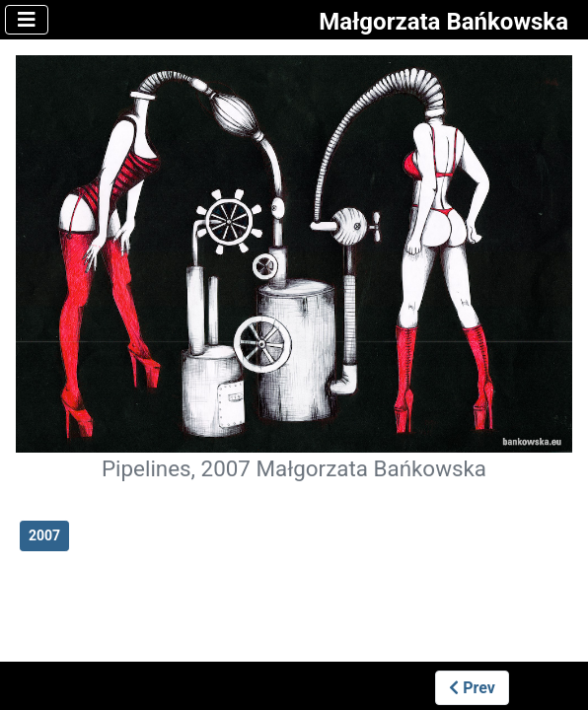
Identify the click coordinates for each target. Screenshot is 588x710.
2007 (44, 535)
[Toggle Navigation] (27, 20)
